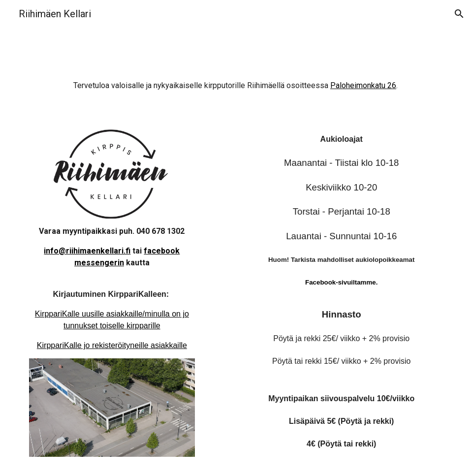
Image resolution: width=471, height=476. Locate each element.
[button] (459, 14)
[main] (236, 90)
